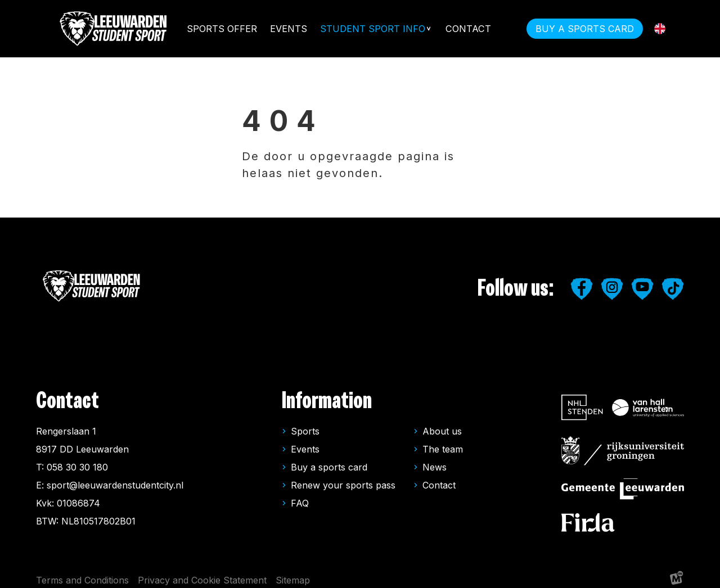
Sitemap (293, 573)
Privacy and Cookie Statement (202, 573)
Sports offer (221, 29)
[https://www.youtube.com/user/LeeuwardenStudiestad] (642, 282)
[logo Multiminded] (677, 574)
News (435, 460)
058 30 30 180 (77, 460)
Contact (468, 29)
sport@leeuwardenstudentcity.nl (115, 478)
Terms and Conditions (82, 573)
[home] (114, 29)
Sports (305, 424)
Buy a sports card (329, 460)
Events (289, 29)
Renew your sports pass (343, 478)
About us (442, 424)
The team (443, 442)
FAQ (300, 496)
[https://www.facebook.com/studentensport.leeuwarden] (582, 282)
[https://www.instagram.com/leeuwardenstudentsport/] (612, 282)
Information (327, 394)
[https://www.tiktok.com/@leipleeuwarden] (673, 282)
